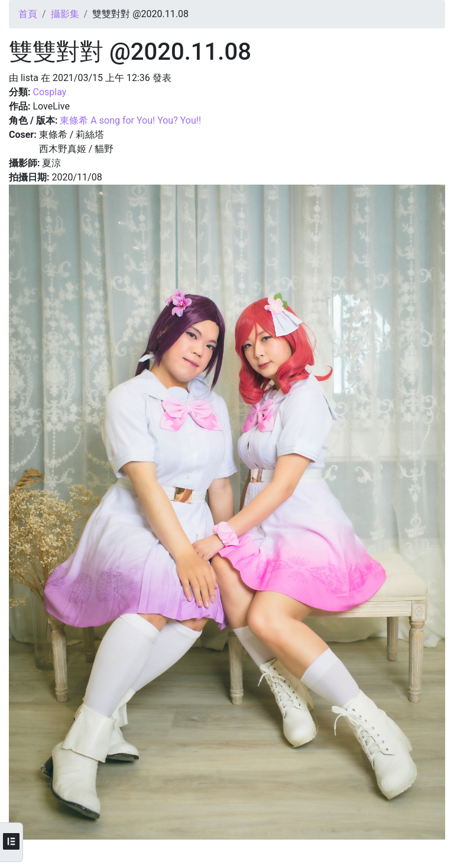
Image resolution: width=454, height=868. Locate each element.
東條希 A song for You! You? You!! (130, 120)
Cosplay (49, 92)
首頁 (28, 14)
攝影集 (65, 14)
